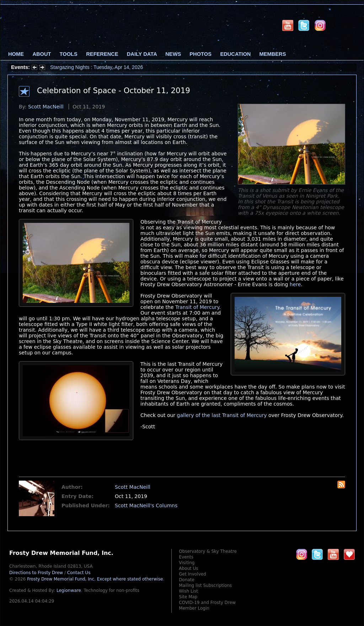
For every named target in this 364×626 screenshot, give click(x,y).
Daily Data (142, 54)
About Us (188, 568)
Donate (187, 580)
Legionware (69, 590)
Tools (69, 54)
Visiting (187, 563)
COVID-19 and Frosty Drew (207, 603)
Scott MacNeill (46, 107)
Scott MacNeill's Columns (146, 505)
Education (235, 54)
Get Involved (192, 574)
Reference (102, 54)
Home (16, 54)
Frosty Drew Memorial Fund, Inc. (95, 579)
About (42, 54)
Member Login (194, 608)
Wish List (188, 591)
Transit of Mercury (197, 307)
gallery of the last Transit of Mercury (222, 415)
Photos (200, 54)
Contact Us (79, 573)
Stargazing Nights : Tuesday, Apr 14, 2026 (97, 67)
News (173, 54)
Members (273, 54)
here (295, 284)
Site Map (188, 597)
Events (186, 557)
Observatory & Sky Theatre (208, 551)
